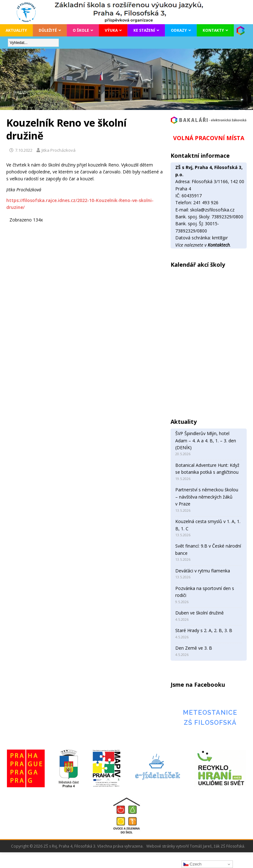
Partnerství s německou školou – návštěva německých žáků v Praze (207, 497)
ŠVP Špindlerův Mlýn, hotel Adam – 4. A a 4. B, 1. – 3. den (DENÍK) (206, 440)
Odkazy (179, 30)
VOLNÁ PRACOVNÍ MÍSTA (209, 138)
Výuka (111, 30)
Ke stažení (144, 30)
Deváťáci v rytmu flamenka (203, 571)
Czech (192, 864)
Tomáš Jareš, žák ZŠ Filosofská (217, 846)
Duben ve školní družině (200, 613)
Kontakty (213, 30)
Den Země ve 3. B (194, 648)
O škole (81, 30)
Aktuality (16, 30)
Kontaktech (219, 245)
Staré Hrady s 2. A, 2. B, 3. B (204, 630)
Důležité (48, 30)
